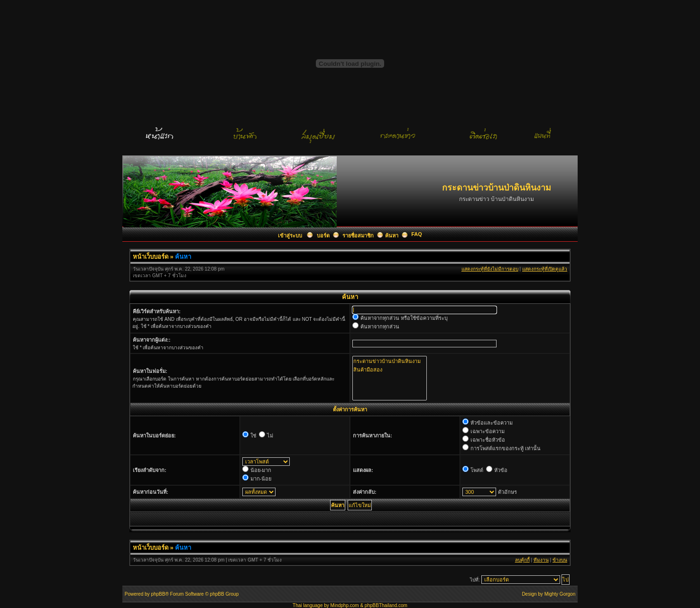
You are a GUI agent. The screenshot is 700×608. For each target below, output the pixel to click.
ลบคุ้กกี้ (522, 560)
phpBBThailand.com (386, 605)
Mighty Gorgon (560, 594)
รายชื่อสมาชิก (358, 236)
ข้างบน (560, 560)
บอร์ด (323, 236)
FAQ (417, 234)
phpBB (158, 594)
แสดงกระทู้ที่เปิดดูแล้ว (545, 269)
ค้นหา (392, 236)
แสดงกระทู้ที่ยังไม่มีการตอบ (490, 269)
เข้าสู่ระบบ (291, 236)
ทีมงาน (541, 560)
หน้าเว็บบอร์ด (151, 257)
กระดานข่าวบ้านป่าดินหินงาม (390, 361)
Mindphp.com (345, 605)
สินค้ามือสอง (390, 370)
